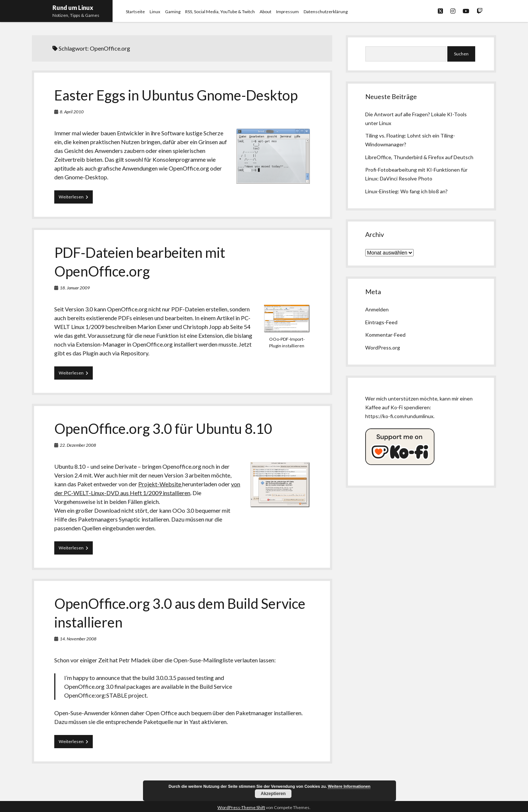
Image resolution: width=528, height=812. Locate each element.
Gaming (173, 12)
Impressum (287, 12)
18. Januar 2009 (75, 288)
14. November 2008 (78, 639)
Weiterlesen (76, 198)
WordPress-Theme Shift (241, 807)
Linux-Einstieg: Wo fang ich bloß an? (406, 191)
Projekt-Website (160, 484)
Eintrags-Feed (381, 322)
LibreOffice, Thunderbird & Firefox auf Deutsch (419, 157)
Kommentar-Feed (385, 335)
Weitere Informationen (349, 786)
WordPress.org (383, 348)
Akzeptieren (273, 794)
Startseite (135, 12)
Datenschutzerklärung (326, 12)
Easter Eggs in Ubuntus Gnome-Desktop (176, 95)
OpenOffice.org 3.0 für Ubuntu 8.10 (163, 428)
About (265, 12)
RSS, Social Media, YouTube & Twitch (220, 12)
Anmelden (377, 309)
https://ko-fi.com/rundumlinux (399, 416)
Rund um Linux (73, 8)
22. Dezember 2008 (78, 445)
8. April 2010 (72, 112)
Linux (155, 12)
